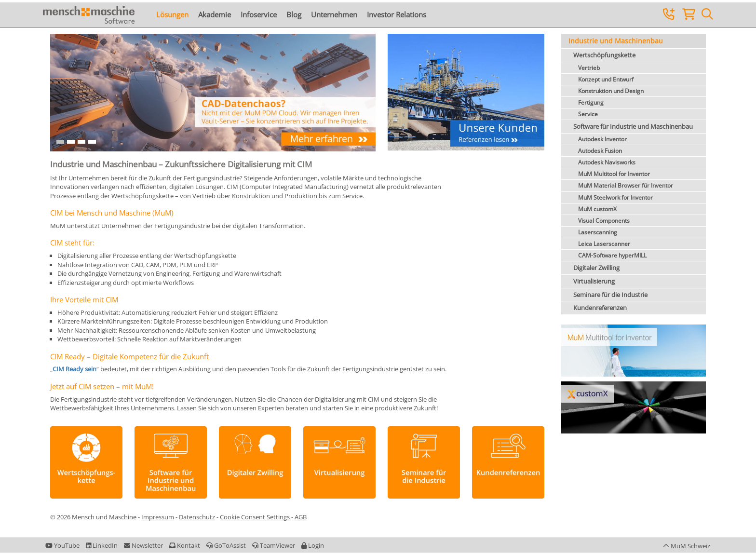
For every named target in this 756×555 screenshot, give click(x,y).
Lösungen (172, 14)
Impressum (158, 517)
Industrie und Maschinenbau (616, 41)
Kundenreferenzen (600, 308)
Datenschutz (197, 517)
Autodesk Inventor (602, 139)
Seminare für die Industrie (610, 295)
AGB (301, 517)
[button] (313, 545)
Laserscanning (598, 232)
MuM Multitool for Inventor (614, 174)
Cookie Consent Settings (255, 517)
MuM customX (597, 209)
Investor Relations (397, 14)
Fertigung (591, 102)
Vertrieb (589, 68)
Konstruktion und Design (611, 91)
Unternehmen (334, 14)
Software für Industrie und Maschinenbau (633, 126)
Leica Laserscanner (604, 244)
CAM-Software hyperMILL (612, 255)
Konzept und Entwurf (606, 79)
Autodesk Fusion (600, 151)
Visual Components (604, 221)
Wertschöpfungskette (604, 55)
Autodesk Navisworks (607, 162)
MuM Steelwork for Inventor (615, 197)
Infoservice (259, 14)
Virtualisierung (594, 281)
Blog (294, 14)
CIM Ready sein (74, 369)
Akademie (215, 14)
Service (588, 114)
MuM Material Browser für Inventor (626, 185)
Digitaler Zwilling (596, 268)
